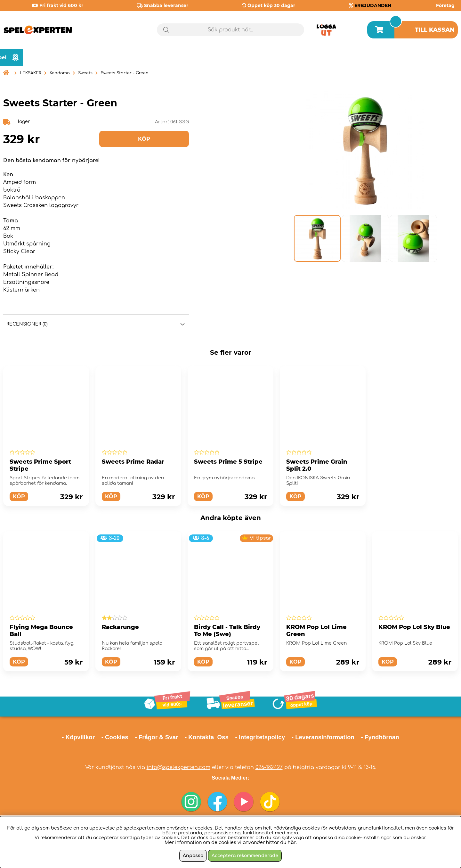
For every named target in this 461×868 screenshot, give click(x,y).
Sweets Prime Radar (133, 462)
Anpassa (193, 856)
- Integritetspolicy (260, 737)
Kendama (60, 73)
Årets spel (431, 58)
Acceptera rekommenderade (245, 856)
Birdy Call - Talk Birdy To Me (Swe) (227, 631)
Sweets (85, 73)
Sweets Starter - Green (125, 73)
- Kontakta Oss (207, 737)
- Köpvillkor (78, 737)
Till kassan (435, 30)
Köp (19, 496)
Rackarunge (120, 627)
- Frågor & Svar (156, 737)
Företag (445, 5)
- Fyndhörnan (380, 737)
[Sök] (230, 30)
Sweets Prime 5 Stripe (228, 462)
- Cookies (115, 737)
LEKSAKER (31, 73)
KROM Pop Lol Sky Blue (414, 627)
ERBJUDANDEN (373, 5)
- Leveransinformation (323, 737)
